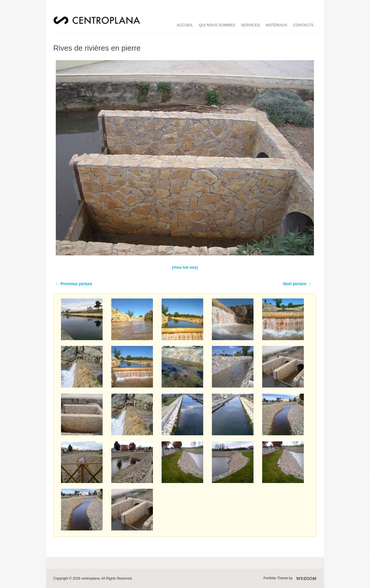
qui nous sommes (217, 25)
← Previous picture (74, 284)
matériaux (276, 25)
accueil (185, 25)
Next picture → (297, 284)
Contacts (303, 25)
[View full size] (185, 267)
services (251, 25)
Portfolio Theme (276, 578)
